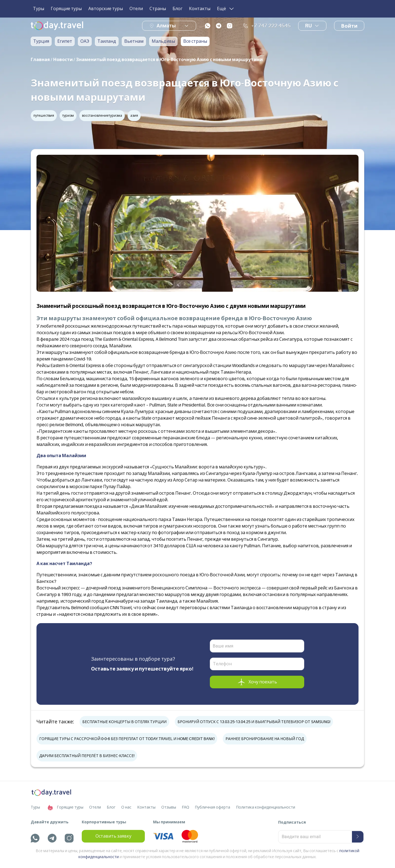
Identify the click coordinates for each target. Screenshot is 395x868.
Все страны (195, 41)
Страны (158, 9)
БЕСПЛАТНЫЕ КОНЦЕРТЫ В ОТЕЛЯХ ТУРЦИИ (124, 722)
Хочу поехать (257, 682)
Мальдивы (163, 41)
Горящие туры (66, 9)
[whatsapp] (208, 26)
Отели (136, 9)
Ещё (226, 9)
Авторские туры (106, 9)
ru (312, 26)
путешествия (44, 116)
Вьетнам (134, 41)
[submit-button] (358, 837)
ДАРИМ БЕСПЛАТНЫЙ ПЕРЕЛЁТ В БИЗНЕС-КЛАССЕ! (87, 756)
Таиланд (107, 41)
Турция (41, 41)
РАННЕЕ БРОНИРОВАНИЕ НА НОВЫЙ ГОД (265, 739)
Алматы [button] (166, 26)
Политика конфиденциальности (266, 807)
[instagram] (230, 26)
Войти (349, 26)
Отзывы (169, 807)
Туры (39, 9)
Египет (65, 41)
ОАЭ (85, 41)
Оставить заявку (113, 836)
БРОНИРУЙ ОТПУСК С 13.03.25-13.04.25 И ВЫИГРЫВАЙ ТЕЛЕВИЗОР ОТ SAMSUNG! (254, 722)
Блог (177, 9)
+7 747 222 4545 (267, 26)
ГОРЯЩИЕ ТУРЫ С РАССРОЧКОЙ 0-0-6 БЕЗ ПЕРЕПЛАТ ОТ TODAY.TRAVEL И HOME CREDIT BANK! (127, 739)
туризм (68, 116)
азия (134, 116)
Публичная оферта (212, 807)
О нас (126, 807)
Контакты (200, 9)
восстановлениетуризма (102, 116)
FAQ (185, 807)
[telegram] (219, 26)
